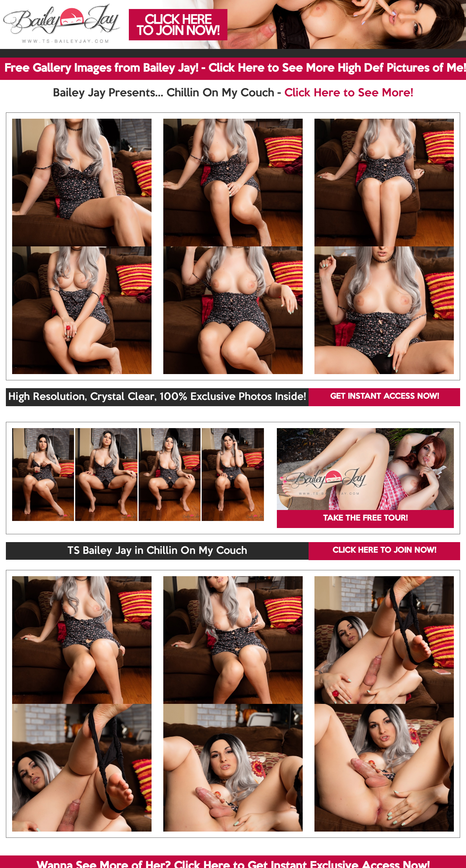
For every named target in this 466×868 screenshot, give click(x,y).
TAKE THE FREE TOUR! (365, 519)
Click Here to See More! (349, 93)
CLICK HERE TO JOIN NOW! (384, 551)
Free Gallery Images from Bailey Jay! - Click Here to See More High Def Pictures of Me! (235, 69)
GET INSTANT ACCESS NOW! (385, 397)
